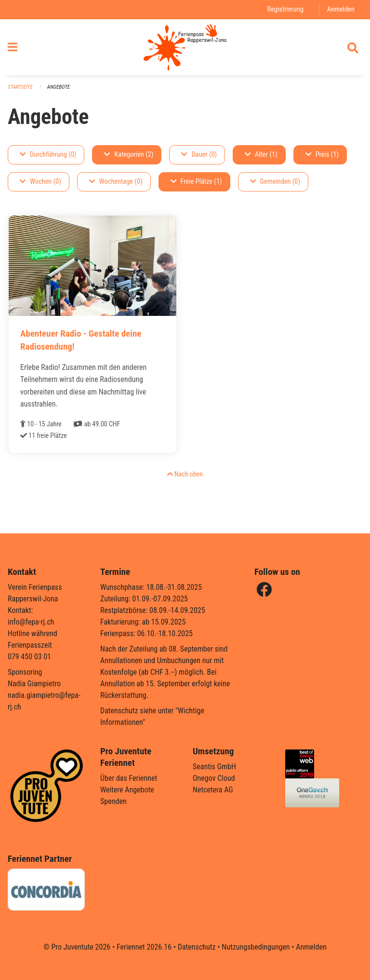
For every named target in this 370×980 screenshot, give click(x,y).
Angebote (59, 87)
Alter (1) (261, 155)
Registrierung (285, 9)
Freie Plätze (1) (196, 182)
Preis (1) (322, 155)
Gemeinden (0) (275, 182)
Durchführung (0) (48, 155)
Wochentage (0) (116, 182)
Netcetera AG (213, 790)
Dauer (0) (199, 155)
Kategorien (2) (129, 155)
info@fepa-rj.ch (31, 622)
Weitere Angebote (127, 790)
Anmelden (341, 9)
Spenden (113, 801)
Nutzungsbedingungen (256, 947)
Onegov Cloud (214, 778)
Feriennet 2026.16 (144, 947)
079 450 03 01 (29, 657)
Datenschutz (197, 947)
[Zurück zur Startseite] (185, 47)
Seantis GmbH (214, 767)
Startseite (20, 87)
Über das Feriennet (129, 778)
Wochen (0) (40, 182)
